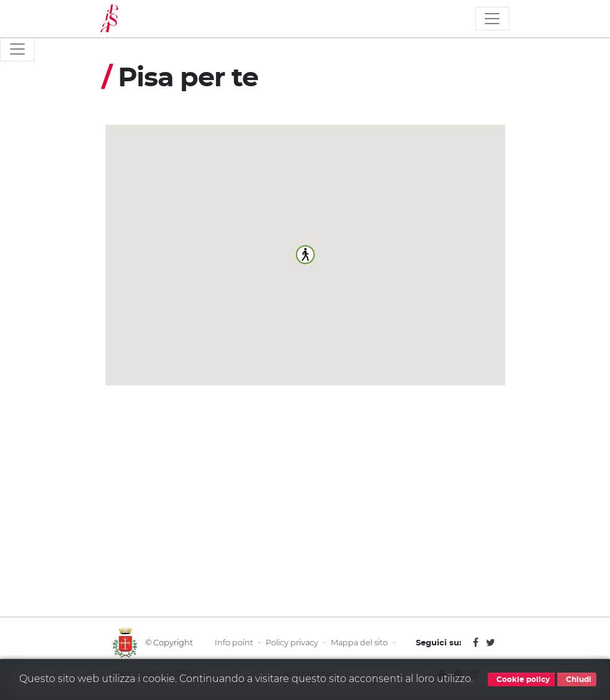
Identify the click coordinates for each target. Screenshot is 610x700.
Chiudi (577, 680)
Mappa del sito (359, 643)
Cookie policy (521, 680)
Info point (234, 643)
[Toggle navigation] (492, 19)
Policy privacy (292, 643)
